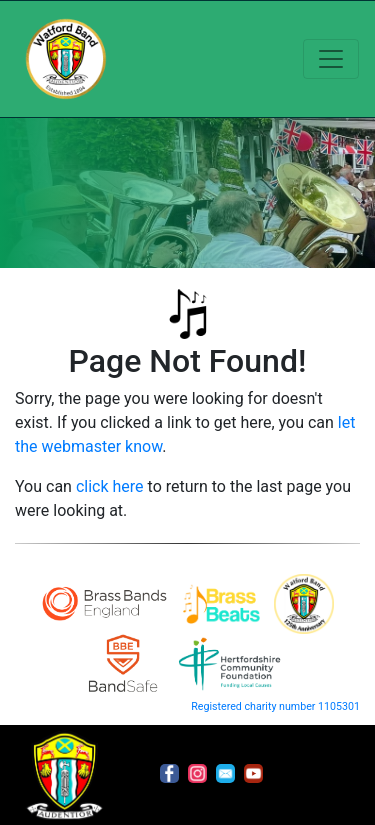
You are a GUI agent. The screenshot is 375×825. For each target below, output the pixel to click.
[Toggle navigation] (331, 59)
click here (110, 486)
